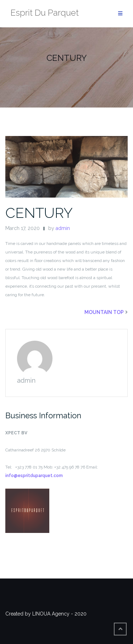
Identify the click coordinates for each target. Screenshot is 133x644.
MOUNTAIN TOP (104, 312)
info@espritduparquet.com (34, 476)
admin (63, 228)
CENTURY (39, 213)
